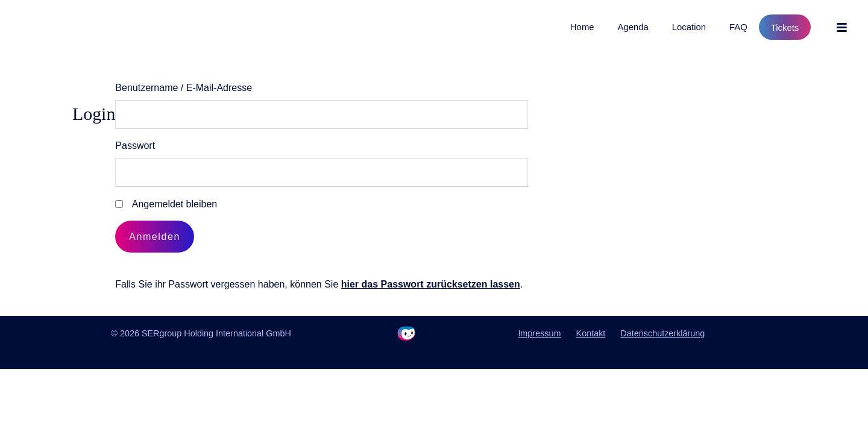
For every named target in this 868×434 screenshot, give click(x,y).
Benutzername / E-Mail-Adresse (184, 88)
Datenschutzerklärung (662, 333)
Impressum (539, 333)
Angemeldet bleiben (175, 204)
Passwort (135, 146)
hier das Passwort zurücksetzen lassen (431, 284)
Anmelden (155, 237)
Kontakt (591, 333)
